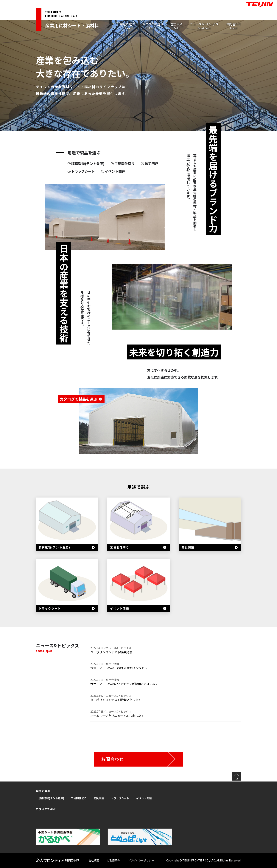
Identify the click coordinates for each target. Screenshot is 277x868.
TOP (236, 779)
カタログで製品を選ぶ (78, 399)
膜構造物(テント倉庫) (88, 163)
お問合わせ (234, 26)
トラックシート (83, 171)
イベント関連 (115, 171)
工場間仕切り (125, 163)
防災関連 (151, 163)
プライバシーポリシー (141, 860)
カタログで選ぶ (153, 26)
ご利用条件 (113, 860)
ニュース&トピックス (204, 26)
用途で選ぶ (127, 26)
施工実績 (177, 26)
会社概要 (94, 860)
